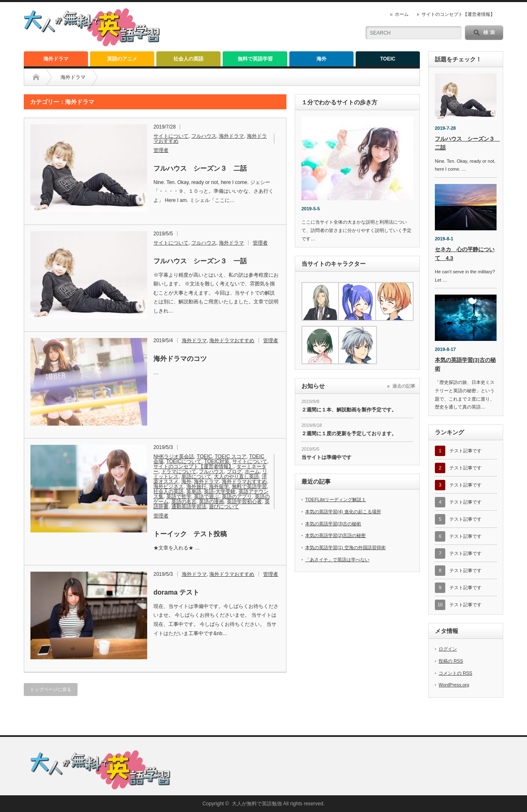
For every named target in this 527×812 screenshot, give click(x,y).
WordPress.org (454, 685)
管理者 (161, 150)
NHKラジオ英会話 (174, 456)
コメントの (455, 673)
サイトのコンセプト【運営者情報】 (458, 14)
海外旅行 (196, 487)
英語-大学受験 (220, 492)
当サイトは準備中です (326, 457)
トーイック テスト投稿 (190, 534)
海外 (321, 59)
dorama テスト (176, 592)
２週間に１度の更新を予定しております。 (349, 434)
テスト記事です (466, 451)
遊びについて (224, 507)
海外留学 (219, 487)
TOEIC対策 (217, 461)
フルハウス (204, 136)
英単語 (194, 492)
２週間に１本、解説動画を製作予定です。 (349, 410)
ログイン (448, 649)
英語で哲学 (179, 497)
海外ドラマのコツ (180, 359)
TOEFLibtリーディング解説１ (336, 499)
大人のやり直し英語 (236, 477)
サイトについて (171, 136)
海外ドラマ (56, 59)
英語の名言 (184, 502)
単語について (196, 477)
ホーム (402, 14)
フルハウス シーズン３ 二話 (200, 168)
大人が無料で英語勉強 (257, 804)
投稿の (451, 661)
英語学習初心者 (244, 502)
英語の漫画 (211, 502)
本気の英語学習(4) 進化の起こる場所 (343, 512)
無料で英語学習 (255, 59)
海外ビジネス (168, 487)
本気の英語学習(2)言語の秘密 (335, 535)
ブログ (234, 472)
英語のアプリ (237, 497)
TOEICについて (184, 461)
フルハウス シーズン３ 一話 (200, 261)
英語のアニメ (122, 59)
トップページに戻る (51, 689)
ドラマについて (179, 472)
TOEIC (388, 59)
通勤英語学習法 (189, 507)
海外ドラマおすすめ (232, 340)
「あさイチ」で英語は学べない (337, 560)
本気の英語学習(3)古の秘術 (333, 524)
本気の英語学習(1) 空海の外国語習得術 (345, 547)
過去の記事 (404, 386)
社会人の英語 (188, 59)
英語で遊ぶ (206, 497)
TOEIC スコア (231, 456)
